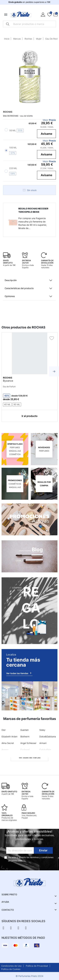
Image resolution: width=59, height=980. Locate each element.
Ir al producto (30, 416)
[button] (56, 15)
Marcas (17, 39)
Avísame (47, 134)
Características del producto (19, 288)
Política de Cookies (11, 969)
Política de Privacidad (37, 966)
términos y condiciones (42, 857)
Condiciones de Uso (11, 966)
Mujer (39, 39)
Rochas (28, 39)
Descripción (11, 280)
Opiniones (10, 296)
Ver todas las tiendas (19, 673)
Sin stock (30, 190)
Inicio (7, 39)
